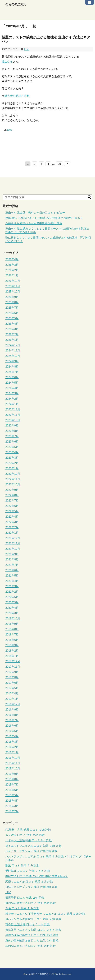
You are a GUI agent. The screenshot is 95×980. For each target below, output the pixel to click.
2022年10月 (13, 484)
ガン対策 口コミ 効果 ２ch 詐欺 (25, 835)
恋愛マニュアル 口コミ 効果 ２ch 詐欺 (29, 882)
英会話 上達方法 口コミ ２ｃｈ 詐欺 (28, 924)
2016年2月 (12, 747)
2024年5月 (12, 383)
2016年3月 (12, 742)
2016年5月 (12, 731)
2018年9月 (12, 624)
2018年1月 (12, 656)
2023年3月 (12, 458)
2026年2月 (12, 270)
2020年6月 (12, 597)
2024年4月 (12, 388)
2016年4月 (12, 736)
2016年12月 (13, 704)
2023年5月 (12, 447)
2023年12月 (13, 409)
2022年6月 (12, 506)
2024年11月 (13, 350)
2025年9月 (12, 297)
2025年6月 (12, 313)
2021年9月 (12, 554)
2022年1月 (12, 533)
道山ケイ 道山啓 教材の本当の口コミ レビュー (35, 213)
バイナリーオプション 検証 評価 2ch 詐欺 (31, 851)
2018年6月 (12, 640)
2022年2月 (12, 527)
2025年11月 (13, 286)
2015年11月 (13, 763)
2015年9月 (12, 774)
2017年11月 (13, 667)
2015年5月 (12, 795)
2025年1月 (12, 340)
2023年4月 (12, 452)
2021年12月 (13, 538)
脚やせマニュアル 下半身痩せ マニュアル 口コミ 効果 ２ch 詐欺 (45, 914)
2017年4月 (12, 693)
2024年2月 (12, 399)
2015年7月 (12, 785)
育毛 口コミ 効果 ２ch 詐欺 (22, 908)
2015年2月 (12, 811)
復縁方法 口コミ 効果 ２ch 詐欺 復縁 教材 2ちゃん (37, 876)
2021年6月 (12, 570)
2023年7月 (12, 436)
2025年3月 (12, 329)
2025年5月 (12, 318)
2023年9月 (12, 426)
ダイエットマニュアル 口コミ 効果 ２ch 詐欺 (33, 846)
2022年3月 (12, 522)
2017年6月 (12, 683)
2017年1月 (12, 699)
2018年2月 (12, 651)
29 (59, 164)
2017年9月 (12, 672)
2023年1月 (12, 468)
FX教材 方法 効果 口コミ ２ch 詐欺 (28, 830)
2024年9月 (12, 361)
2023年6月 (12, 442)
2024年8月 (12, 367)
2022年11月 (13, 479)
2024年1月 (12, 404)
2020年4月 (12, 608)
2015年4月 (12, 801)
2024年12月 (13, 345)
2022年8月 (12, 495)
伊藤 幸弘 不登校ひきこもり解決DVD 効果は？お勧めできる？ (44, 218)
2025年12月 (13, 281)
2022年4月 (12, 517)
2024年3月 (12, 393)
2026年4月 (12, 259)
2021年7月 (12, 565)
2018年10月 (13, 618)
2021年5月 (12, 576)
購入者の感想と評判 (17, 96)
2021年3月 (12, 586)
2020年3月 (12, 613)
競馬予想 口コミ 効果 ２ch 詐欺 (25, 898)
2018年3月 (12, 645)
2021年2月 (12, 592)
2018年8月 (12, 629)
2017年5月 (12, 688)
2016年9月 (12, 710)
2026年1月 (12, 275)
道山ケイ (7, 61)
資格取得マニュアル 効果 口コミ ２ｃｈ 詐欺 (33, 930)
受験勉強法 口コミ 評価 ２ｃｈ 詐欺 (28, 871)
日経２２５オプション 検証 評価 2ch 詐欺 (31, 887)
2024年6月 (12, 377)
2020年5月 (12, 602)
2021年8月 (12, 559)
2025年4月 (12, 324)
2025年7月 (12, 308)
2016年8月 (12, 715)
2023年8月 (12, 431)
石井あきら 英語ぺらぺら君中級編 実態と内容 (34, 223)
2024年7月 (12, 372)
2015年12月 (13, 758)
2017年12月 (13, 661)
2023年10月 (13, 420)
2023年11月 (13, 415)
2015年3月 (12, 806)
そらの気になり (16, 4)
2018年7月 (12, 635)
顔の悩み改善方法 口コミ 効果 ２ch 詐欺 (31, 946)
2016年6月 (12, 726)
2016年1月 (12, 752)
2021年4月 (12, 581)
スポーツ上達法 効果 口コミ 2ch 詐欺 (29, 840)
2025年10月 (13, 292)
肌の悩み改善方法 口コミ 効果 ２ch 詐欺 (31, 903)
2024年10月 (13, 356)
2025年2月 (12, 334)
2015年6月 (12, 790)
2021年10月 (13, 549)
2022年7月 (12, 501)
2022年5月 (12, 511)
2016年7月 (12, 720)
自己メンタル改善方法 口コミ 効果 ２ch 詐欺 (33, 919)
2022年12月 (13, 474)
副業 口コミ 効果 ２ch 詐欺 (22, 865)
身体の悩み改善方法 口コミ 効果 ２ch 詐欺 (32, 935)
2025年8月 (12, 302)
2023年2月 (12, 463)
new (10, 130)
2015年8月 (12, 779)
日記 (27, 49)
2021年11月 (13, 543)
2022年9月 (12, 490)
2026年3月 (12, 265)
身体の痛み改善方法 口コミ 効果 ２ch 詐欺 (32, 940)
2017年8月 (12, 677)
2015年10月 (13, 768)
